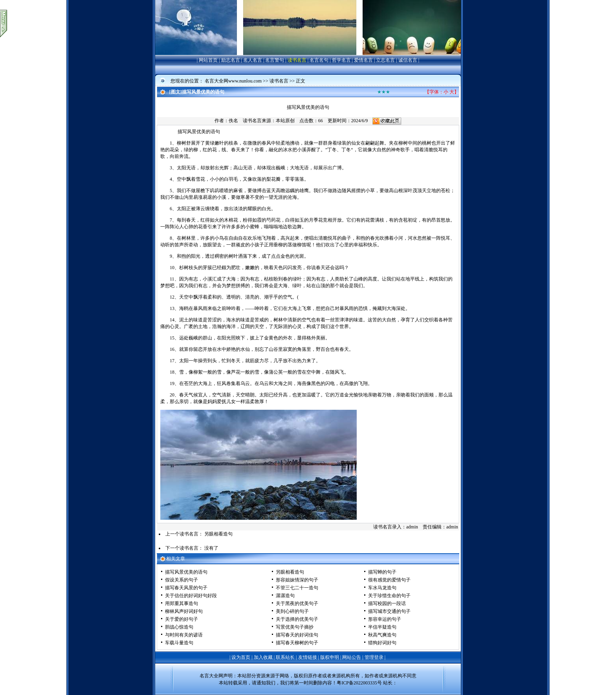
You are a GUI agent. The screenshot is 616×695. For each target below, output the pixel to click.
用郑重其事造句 (181, 603)
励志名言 (231, 60)
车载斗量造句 (179, 643)
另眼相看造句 (218, 534)
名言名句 (319, 60)
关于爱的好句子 (181, 619)
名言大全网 (211, 676)
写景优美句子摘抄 (295, 627)
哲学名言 (341, 60)
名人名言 (253, 60)
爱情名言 (363, 60)
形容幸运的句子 (385, 619)
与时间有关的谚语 (184, 635)
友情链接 (308, 657)
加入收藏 (263, 657)
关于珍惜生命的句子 (389, 596)
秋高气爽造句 (382, 635)
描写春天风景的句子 (186, 588)
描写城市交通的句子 (389, 611)
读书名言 (297, 60)
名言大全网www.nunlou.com (233, 81)
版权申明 (330, 657)
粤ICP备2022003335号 (359, 683)
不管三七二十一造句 (297, 588)
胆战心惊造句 (179, 627)
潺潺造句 (285, 596)
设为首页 (241, 657)
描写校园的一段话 (387, 603)
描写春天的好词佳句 (297, 635)
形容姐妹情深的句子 (297, 580)
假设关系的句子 (181, 580)
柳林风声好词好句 (184, 611)
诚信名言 (408, 60)
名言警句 (275, 60)
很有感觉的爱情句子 (389, 580)
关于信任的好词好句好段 (191, 596)
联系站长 (285, 657)
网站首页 (208, 60)
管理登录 (374, 657)
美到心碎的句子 (292, 611)
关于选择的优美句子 (297, 619)
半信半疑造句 (382, 627)
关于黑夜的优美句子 (297, 603)
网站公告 (352, 657)
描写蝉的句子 (382, 572)
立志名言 (385, 60)
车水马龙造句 (382, 588)
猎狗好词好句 (382, 643)
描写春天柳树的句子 (297, 643)
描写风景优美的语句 (186, 572)
